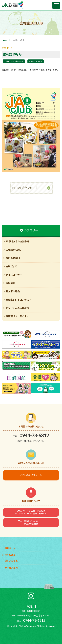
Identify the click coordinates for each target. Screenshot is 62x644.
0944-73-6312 (34, 435)
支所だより (12, 266)
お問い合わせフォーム (31, 475)
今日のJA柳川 (13, 258)
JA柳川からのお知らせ (14, 61)
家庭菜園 (10, 283)
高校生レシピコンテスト (19, 300)
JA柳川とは (10, 548)
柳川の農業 (10, 555)
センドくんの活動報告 (17, 308)
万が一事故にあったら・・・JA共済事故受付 (31, 523)
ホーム (8, 40)
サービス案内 (11, 568)
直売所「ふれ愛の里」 (17, 316)
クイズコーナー (14, 275)
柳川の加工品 (11, 561)
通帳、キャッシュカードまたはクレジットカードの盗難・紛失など (31, 512)
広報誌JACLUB (36, 61)
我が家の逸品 (13, 291)
